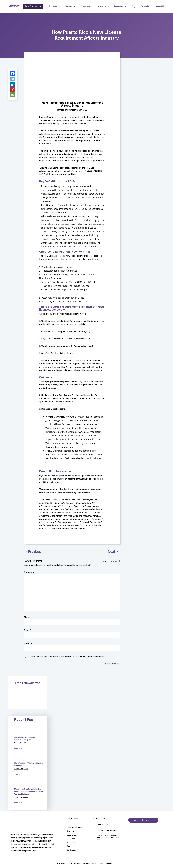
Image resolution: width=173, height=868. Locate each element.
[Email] (13, 95)
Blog (133, 6)
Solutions (71, 831)
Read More (18, 748)
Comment (30, 572)
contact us (48, 482)
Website (28, 644)
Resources (119, 6)
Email (28, 630)
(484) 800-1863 (104, 824)
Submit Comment (112, 664)
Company (71, 839)
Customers (85, 6)
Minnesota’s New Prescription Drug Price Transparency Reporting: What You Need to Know (29, 792)
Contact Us (160, 6)
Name (28, 617)
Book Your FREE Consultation (143, 820)
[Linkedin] (13, 84)
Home (69, 824)
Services (69, 6)
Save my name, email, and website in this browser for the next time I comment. (66, 656)
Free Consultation (33, 6)
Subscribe (145, 6)
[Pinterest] (13, 89)
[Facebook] (13, 74)
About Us (102, 6)
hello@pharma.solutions (79, 479)
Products (53, 6)
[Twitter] (13, 79)
